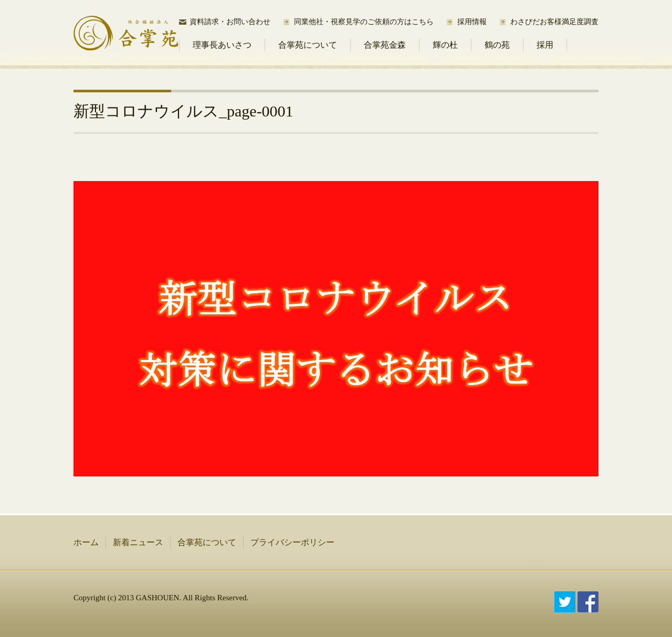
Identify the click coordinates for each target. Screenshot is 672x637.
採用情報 (472, 22)
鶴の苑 (497, 45)
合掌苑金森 (385, 45)
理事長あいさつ (222, 45)
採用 (545, 45)
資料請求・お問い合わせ (230, 22)
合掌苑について (308, 45)
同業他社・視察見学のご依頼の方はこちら (364, 22)
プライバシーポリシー (292, 542)
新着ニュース (138, 542)
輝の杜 (445, 45)
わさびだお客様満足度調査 (554, 22)
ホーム (86, 542)
